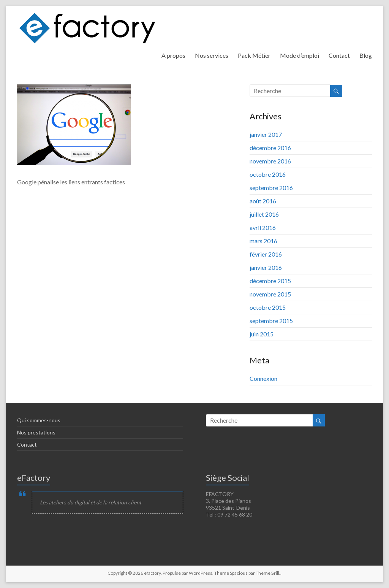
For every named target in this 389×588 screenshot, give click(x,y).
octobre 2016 (268, 174)
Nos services (212, 55)
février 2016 (266, 254)
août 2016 (263, 201)
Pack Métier (254, 55)
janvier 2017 (266, 134)
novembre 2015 (270, 294)
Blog (366, 55)
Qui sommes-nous (39, 420)
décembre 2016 (270, 148)
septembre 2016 (271, 188)
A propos (173, 55)
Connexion (263, 378)
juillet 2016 (264, 214)
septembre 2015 (271, 321)
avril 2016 (263, 227)
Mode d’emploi (300, 55)
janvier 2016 (266, 267)
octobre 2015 (268, 307)
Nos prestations (36, 432)
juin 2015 (262, 334)
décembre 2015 (270, 281)
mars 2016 (263, 241)
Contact (339, 55)
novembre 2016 (270, 161)
